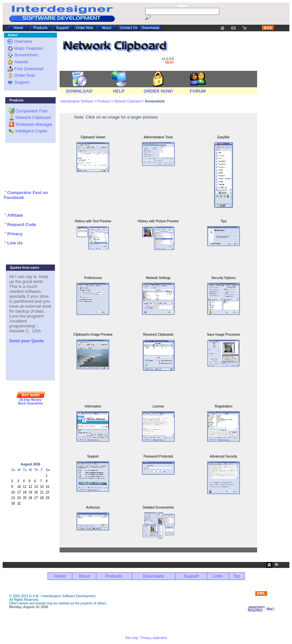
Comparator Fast (32, 111)
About (84, 576)
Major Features (28, 48)
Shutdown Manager (34, 124)
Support (22, 82)
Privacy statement (154, 638)
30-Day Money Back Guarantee (30, 402)
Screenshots (26, 55)
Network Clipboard (33, 117)
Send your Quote (27, 341)
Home (60, 576)
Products (104, 101)
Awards (21, 62)
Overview (23, 41)
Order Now (25, 75)
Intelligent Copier (32, 131)
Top (237, 576)
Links (218, 576)
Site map (132, 638)
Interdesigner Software (77, 101)
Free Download (29, 69)
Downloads (153, 576)
